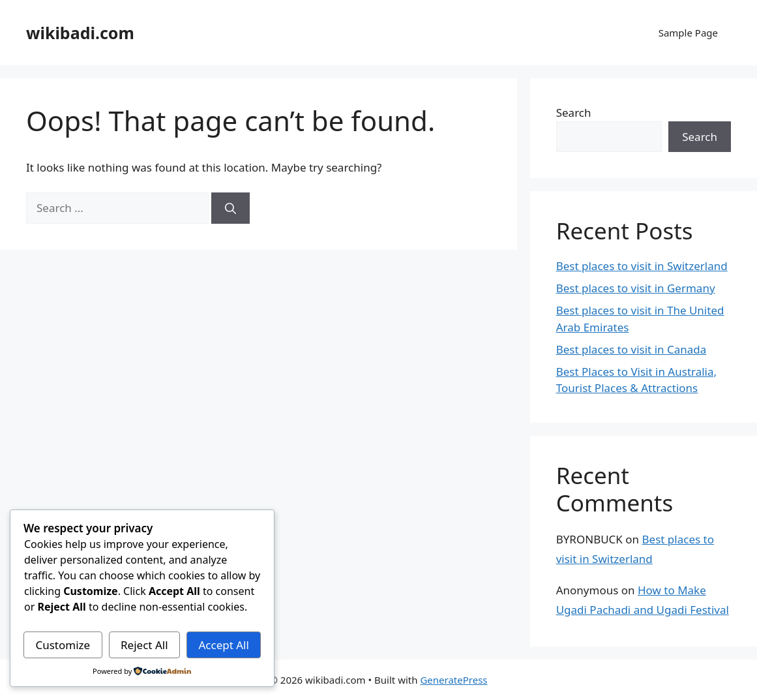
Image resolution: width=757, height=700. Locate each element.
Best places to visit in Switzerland (642, 266)
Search (574, 113)
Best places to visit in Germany (636, 288)
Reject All (144, 645)
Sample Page (688, 33)
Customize (63, 645)
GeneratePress (453, 680)
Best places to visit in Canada (631, 349)
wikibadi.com (80, 33)
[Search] (230, 208)
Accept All (223, 645)
